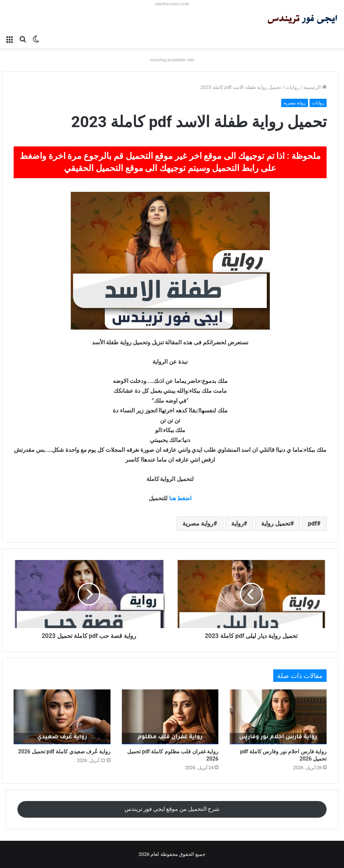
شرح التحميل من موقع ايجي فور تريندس (172, 809)
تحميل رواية (276, 523)
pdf (313, 523)
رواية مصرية (295, 103)
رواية (237, 523)
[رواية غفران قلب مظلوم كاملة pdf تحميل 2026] (170, 717)
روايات (292, 87)
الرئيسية (315, 87)
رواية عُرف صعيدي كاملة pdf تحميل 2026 (64, 751)
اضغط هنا (181, 498)
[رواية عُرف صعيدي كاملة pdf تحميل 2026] (62, 717)
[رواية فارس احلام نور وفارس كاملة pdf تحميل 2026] (278, 717)
